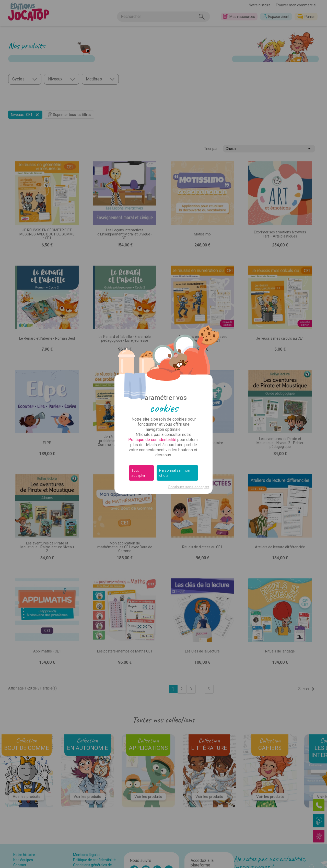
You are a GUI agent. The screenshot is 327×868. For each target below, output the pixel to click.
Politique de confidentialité (152, 440)
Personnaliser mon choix (175, 473)
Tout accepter (138, 473)
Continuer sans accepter (189, 487)
